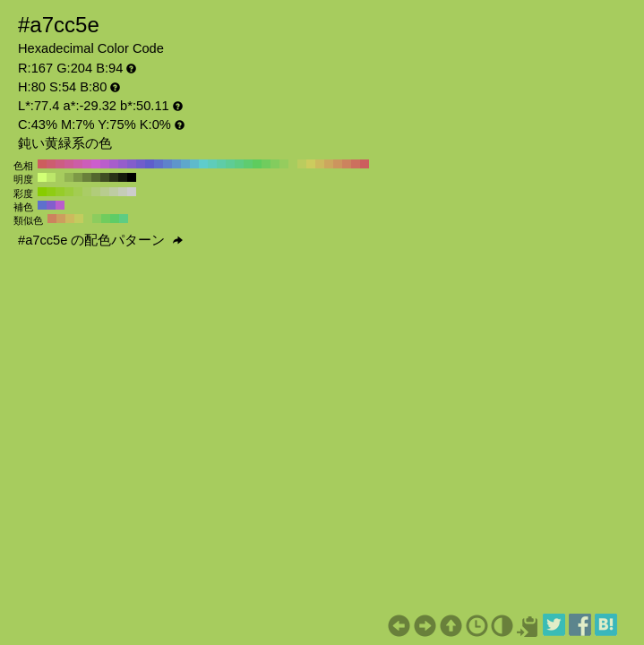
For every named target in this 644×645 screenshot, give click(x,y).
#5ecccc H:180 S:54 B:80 (203, 164)
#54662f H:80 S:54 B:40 (96, 177)
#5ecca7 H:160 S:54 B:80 (221, 164)
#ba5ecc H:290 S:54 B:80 (105, 164)
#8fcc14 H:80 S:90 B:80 (51, 192)
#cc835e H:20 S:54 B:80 (347, 164)
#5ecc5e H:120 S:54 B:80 (257, 164)
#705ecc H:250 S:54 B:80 (141, 164)
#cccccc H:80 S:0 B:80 (132, 192)
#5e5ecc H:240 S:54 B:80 (150, 164)
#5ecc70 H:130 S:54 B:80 (248, 164)
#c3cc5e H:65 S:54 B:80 (79, 219)
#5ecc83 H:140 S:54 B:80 (239, 164)
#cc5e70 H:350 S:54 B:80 (51, 164)
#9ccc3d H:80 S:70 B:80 (69, 192)
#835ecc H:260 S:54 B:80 (132, 164)
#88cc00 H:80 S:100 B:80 (42, 192)
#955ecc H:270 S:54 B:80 (123, 164)
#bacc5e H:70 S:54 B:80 (302, 164)
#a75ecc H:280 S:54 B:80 (114, 164)
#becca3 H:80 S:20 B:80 (114, 192)
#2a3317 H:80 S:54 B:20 (114, 177)
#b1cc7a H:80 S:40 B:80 (96, 192)
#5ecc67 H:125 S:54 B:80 (115, 219)
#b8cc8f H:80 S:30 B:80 (105, 192)
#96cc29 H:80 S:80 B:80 (60, 192)
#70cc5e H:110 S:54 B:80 (266, 164)
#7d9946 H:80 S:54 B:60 (78, 177)
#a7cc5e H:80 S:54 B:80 (293, 164)
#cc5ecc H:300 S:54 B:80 (96, 164)
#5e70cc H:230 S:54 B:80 (159, 164)
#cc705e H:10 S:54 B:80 (356, 164)
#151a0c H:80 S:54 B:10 (123, 177)
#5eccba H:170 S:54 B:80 (212, 164)
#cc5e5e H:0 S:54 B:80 (365, 164)
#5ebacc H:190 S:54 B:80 (194, 164)
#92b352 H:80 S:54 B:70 (69, 177)
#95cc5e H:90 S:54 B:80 (284, 164)
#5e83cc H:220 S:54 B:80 (167, 164)
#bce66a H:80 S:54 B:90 (51, 177)
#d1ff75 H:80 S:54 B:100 (42, 177)
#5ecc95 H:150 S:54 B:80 (230, 164)
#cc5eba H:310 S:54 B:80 (87, 164)
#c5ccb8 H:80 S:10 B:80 (123, 192)
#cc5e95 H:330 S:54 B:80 (69, 164)
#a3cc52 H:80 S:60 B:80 (78, 192)
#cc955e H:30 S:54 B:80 (338, 164)
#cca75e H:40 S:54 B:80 (329, 164)
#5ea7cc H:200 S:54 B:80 (185, 164)
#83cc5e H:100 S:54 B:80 (275, 164)
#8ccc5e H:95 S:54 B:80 (97, 219)
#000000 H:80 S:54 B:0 (132, 177)
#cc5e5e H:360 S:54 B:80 (42, 164)
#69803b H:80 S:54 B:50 (87, 177)
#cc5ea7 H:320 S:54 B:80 (78, 164)
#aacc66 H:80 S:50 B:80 (87, 192)
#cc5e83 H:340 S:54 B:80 (60, 164)
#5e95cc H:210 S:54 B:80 (176, 164)
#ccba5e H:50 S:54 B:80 (320, 164)
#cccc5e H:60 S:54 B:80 (311, 164)
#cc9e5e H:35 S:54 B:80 (61, 219)
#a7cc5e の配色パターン (100, 240)
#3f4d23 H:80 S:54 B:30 (105, 177)
